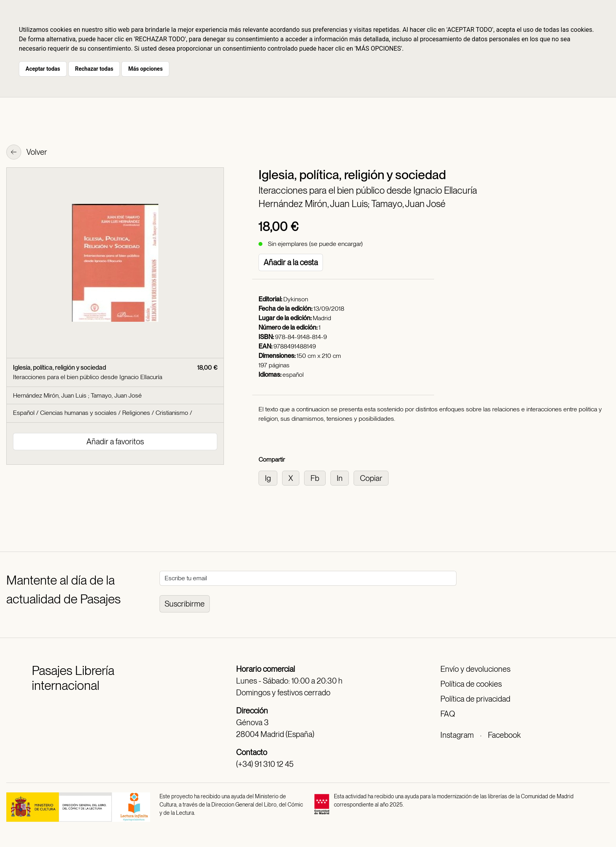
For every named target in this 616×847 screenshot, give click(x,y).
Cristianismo (172, 413)
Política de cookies (471, 684)
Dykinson (296, 299)
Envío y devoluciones (475, 669)
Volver (27, 153)
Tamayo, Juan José (408, 204)
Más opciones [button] (145, 69)
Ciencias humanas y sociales (78, 413)
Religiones (136, 413)
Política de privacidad (475, 699)
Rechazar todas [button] (94, 69)
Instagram (457, 735)
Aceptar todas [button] (43, 69)
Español (24, 413)
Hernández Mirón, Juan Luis (50, 395)
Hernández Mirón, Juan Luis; (315, 204)
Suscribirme (185, 604)
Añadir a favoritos (115, 442)
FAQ (448, 714)
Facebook (504, 735)
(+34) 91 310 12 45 (265, 764)
